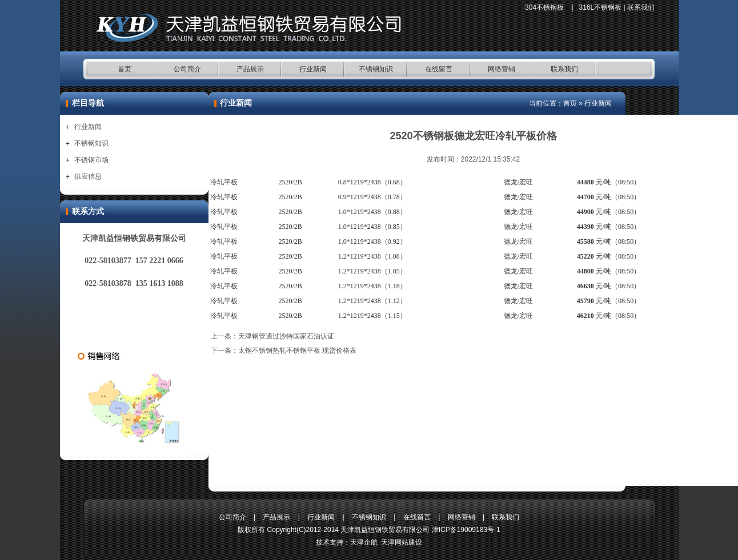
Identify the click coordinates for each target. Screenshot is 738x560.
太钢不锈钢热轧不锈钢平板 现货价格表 (297, 350)
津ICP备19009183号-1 (466, 530)
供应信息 (88, 176)
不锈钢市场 (91, 160)
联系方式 (88, 211)
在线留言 (439, 69)
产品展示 (250, 69)
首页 (125, 69)
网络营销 (502, 69)
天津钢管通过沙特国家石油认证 (286, 336)
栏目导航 (88, 103)
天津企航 (364, 542)
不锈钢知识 (376, 69)
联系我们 (641, 7)
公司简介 (187, 69)
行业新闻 (313, 69)
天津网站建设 (402, 542)
